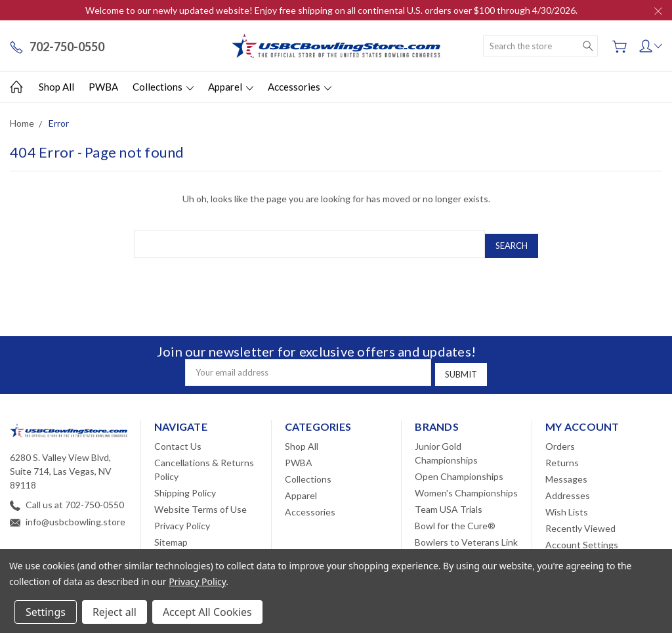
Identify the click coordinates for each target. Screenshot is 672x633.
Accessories (300, 87)
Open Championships (459, 470)
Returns (562, 456)
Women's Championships (466, 486)
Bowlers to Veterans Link (466, 535)
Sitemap (171, 535)
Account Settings (582, 538)
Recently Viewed (580, 522)
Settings (46, 612)
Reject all (115, 612)
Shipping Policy (185, 486)
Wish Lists (567, 505)
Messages (566, 472)
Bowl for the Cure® (455, 519)
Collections (163, 87)
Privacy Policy (182, 519)
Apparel (231, 87)
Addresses (568, 489)
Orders (560, 440)
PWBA (103, 87)
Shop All (56, 87)
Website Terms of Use (200, 503)
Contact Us (178, 440)
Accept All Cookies (207, 612)
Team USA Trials (449, 503)
